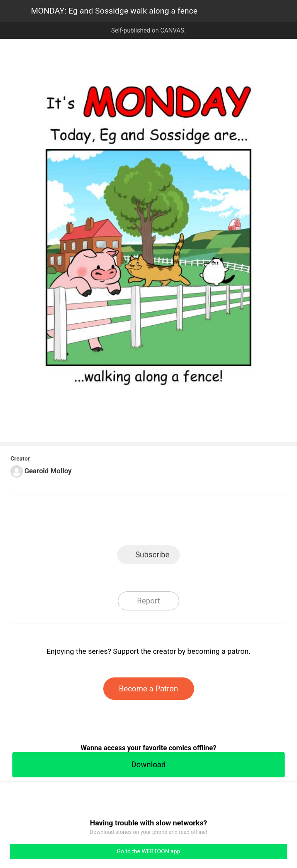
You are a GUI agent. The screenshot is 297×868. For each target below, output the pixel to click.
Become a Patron (149, 689)
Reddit (218, 523)
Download (148, 765)
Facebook (114, 523)
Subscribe (152, 555)
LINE (79, 523)
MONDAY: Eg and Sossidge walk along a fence (114, 11)
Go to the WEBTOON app (148, 851)
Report (148, 601)
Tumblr (183, 523)
